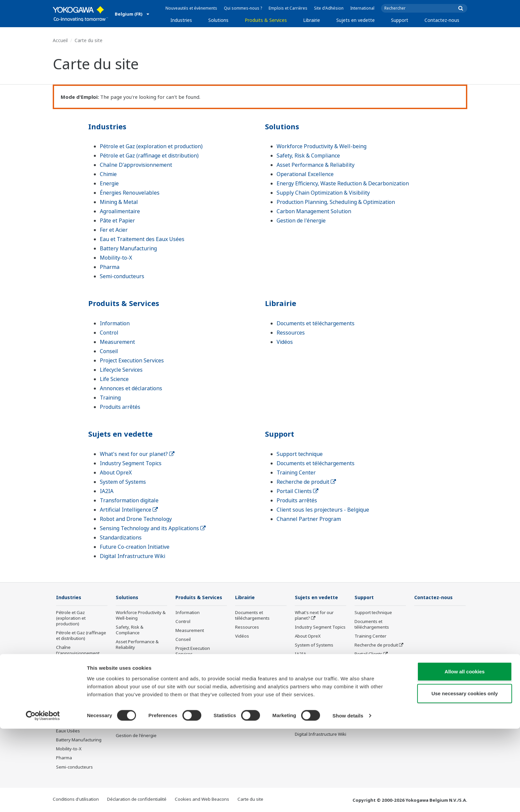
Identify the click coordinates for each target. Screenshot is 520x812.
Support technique (300, 454)
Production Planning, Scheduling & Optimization (336, 202)
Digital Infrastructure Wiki (132, 556)
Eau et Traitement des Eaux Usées (142, 239)
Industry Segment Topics (131, 463)
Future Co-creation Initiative (135, 547)
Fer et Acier (114, 230)
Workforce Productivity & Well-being (322, 146)
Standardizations (121, 537)
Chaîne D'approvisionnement (136, 165)
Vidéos (285, 342)
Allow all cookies (465, 755)
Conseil (109, 351)
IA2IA (107, 491)
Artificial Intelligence (129, 510)
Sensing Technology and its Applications (153, 528)
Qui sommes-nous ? (243, 8)
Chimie (108, 174)
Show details (348, 799)
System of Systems (123, 482)
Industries (181, 20)
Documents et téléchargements (316, 323)
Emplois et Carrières (288, 8)
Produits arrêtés (120, 407)
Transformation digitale (129, 500)
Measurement (117, 342)
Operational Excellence (305, 174)
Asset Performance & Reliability (316, 165)
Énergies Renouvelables (130, 193)
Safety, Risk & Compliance (308, 156)
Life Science (114, 379)
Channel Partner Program (309, 519)
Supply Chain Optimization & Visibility (323, 193)
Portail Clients (297, 491)
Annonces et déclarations (131, 388)
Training (110, 398)
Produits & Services (266, 20)
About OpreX (116, 472)
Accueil (60, 40)
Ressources (291, 333)
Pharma (110, 267)
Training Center (296, 472)
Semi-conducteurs (122, 276)
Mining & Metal (119, 202)
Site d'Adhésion (329, 8)
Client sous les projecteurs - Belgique (323, 510)
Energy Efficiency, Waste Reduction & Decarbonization (343, 183)
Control (109, 333)
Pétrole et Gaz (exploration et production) (151, 146)
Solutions (218, 20)
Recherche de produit (306, 482)
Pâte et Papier (117, 220)
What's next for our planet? (137, 454)
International (362, 8)
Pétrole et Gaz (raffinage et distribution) (149, 156)
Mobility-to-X (116, 258)
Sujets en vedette (356, 20)
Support (400, 20)
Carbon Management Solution (314, 211)
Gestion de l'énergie (301, 220)
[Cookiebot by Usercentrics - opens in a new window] (43, 799)
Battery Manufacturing (128, 248)
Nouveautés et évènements (191, 8)
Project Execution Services (132, 360)
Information (115, 323)
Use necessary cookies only (465, 777)
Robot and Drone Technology (136, 519)
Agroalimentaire (120, 211)
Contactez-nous (442, 20)
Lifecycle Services (121, 370)
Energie (109, 183)
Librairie (312, 20)
